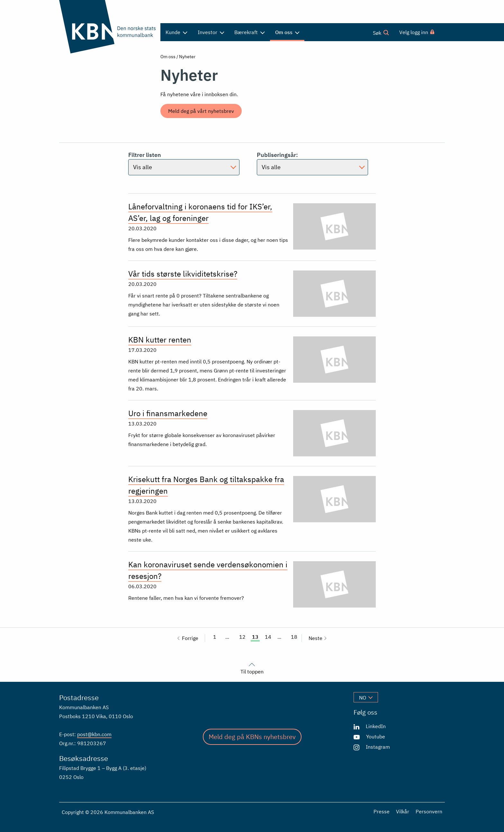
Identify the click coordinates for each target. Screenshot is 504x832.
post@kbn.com (94, 734)
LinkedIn (376, 726)
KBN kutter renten (160, 340)
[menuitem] (417, 32)
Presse (382, 811)
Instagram (378, 747)
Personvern (429, 811)
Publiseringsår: (312, 163)
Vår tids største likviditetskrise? (183, 274)
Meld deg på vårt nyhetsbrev (201, 111)
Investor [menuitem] (211, 32)
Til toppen (252, 668)
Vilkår (403, 811)
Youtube (376, 736)
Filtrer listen (184, 163)
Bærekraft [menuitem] (250, 32)
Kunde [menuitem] (176, 32)
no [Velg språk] (366, 698)
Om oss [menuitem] (287, 32)
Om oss (168, 57)
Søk (381, 32)
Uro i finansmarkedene (168, 413)
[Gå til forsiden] (107, 27)
